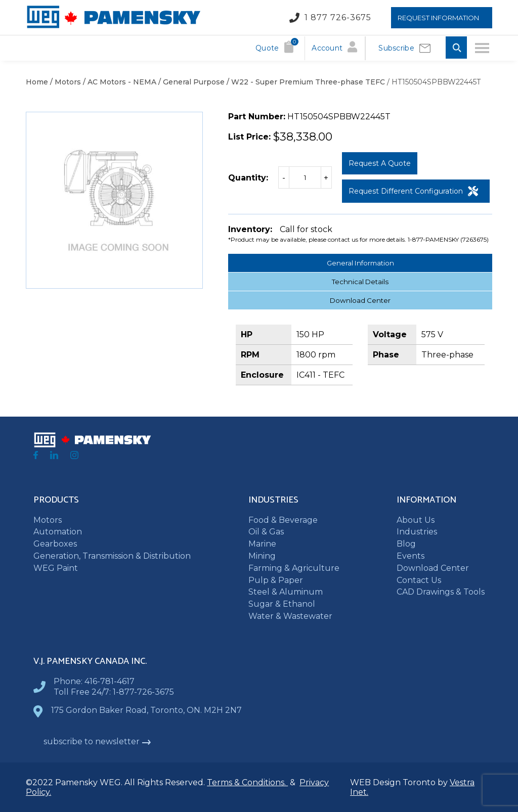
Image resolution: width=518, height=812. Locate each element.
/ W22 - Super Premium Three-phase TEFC (305, 82)
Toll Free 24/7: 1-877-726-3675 (114, 692)
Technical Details (360, 282)
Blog (406, 544)
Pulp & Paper (276, 580)
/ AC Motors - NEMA (119, 82)
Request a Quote (380, 163)
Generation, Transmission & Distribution (112, 556)
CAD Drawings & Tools (441, 592)
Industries (417, 532)
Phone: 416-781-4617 (94, 681)
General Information (360, 263)
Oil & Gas (266, 532)
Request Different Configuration (413, 191)
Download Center (360, 300)
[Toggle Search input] (456, 48)
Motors (48, 520)
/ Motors (64, 82)
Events (411, 556)
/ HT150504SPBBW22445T (433, 82)
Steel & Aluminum (286, 592)
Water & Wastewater (290, 616)
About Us (416, 520)
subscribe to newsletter (97, 741)
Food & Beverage (283, 520)
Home (37, 82)
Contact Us (419, 580)
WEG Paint (56, 568)
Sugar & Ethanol (282, 604)
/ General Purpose (190, 82)
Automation (58, 532)
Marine (262, 544)
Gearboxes (55, 544)
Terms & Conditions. (247, 782)
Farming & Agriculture (294, 568)
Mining (262, 556)
